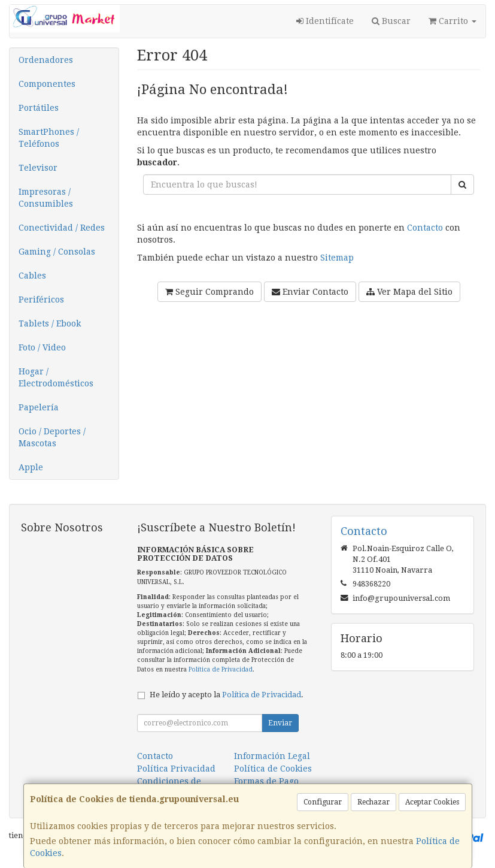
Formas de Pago (266, 781)
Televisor (38, 168)
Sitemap (337, 258)
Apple (31, 467)
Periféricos (41, 300)
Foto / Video (42, 347)
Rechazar (373, 802)
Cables (32, 276)
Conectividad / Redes (62, 228)
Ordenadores (46, 60)
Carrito (453, 21)
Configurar (323, 802)
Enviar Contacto (310, 292)
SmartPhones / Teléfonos (49, 138)
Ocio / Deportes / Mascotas (52, 437)
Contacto (425, 228)
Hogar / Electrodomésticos (56, 377)
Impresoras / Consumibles (46, 198)
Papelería (39, 407)
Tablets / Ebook (50, 323)
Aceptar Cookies (432, 802)
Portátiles (39, 108)
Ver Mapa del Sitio (409, 292)
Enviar (280, 723)
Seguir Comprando (209, 292)
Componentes (47, 84)
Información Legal (272, 756)
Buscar (391, 21)
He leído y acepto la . (227, 695)
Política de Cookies (273, 769)
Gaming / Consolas (57, 252)
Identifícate (325, 21)
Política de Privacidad (221, 669)
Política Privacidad (176, 769)
